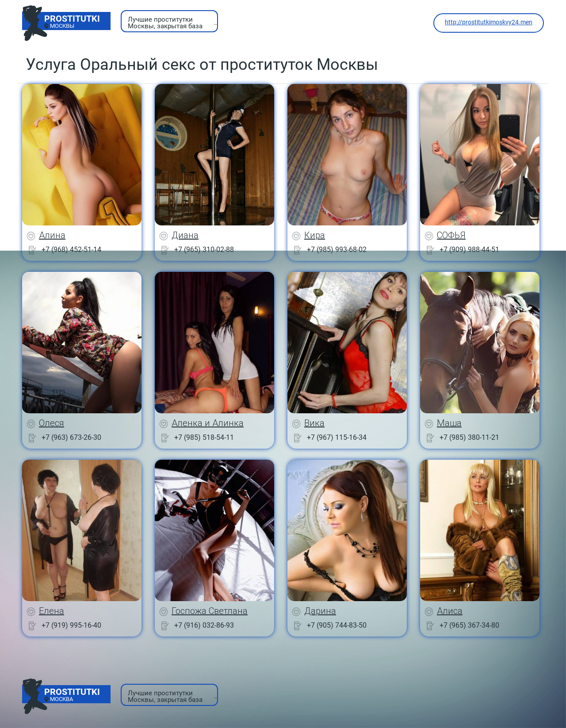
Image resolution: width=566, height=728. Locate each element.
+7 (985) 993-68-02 (337, 250)
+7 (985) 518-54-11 (204, 437)
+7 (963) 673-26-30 (71, 437)
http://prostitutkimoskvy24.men (489, 22)
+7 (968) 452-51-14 (71, 250)
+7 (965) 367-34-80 (469, 625)
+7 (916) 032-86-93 (204, 625)
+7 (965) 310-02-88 (204, 250)
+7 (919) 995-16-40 (71, 625)
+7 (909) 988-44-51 (469, 250)
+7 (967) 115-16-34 (337, 437)
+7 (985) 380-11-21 (469, 437)
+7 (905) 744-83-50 (337, 625)
